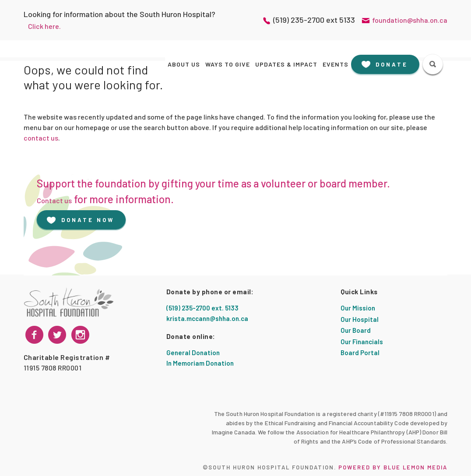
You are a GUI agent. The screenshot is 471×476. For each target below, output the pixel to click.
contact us (41, 138)
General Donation (193, 353)
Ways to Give (228, 64)
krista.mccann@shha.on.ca (207, 318)
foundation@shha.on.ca (410, 20)
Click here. (44, 26)
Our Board (356, 330)
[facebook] (34, 335)
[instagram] (57, 335)
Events (336, 64)
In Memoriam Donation (200, 363)
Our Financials (362, 342)
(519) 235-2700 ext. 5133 (202, 308)
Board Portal (360, 353)
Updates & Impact (286, 64)
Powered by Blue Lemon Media (393, 467)
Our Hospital (360, 319)
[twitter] (80, 335)
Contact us (54, 200)
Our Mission (358, 308)
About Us (184, 64)
